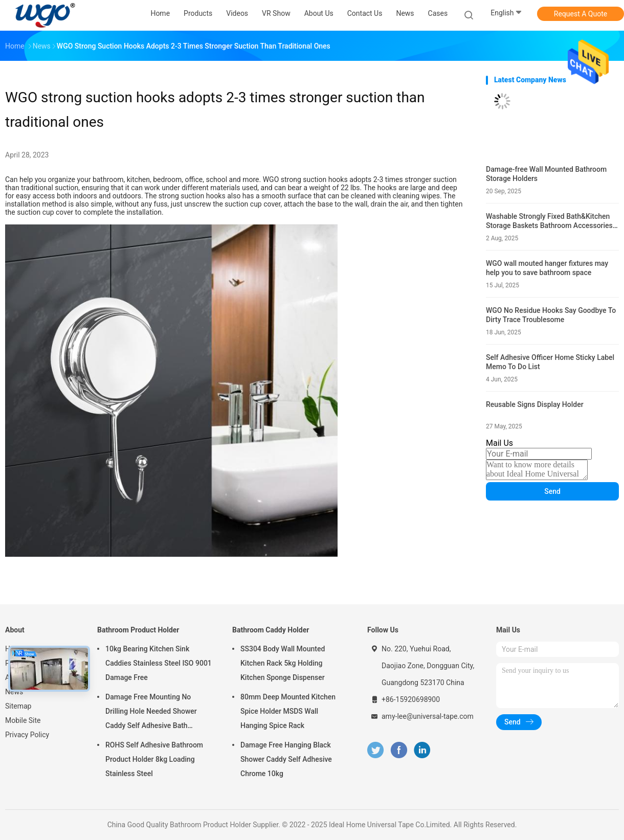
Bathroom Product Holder (138, 630)
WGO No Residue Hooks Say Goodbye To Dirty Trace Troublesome (551, 315)
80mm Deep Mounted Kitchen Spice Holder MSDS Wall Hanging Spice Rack (288, 711)
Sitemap (18, 706)
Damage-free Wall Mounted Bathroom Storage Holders (546, 174)
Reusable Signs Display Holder (535, 404)
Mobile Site (23, 720)
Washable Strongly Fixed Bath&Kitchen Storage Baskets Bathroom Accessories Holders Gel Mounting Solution (549, 221)
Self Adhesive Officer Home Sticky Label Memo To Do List (550, 362)
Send (552, 491)
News (14, 692)
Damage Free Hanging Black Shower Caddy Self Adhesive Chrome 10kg (286, 759)
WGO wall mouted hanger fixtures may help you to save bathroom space (547, 268)
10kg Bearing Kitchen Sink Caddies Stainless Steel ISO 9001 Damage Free (159, 663)
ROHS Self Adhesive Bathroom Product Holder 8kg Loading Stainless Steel (154, 759)
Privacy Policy (27, 735)
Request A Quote (581, 14)
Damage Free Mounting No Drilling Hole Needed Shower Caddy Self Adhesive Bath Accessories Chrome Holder (151, 713)
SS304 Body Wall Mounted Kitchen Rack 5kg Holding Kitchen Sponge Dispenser (283, 663)
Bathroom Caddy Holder (271, 630)
